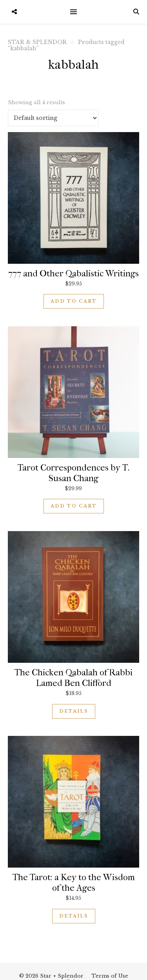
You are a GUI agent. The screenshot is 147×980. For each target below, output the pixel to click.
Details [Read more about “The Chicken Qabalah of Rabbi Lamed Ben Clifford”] (74, 711)
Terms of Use (110, 976)
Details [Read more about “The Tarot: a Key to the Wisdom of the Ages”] (74, 916)
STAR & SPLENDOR (37, 42)
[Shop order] (53, 118)
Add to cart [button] (74, 301)
